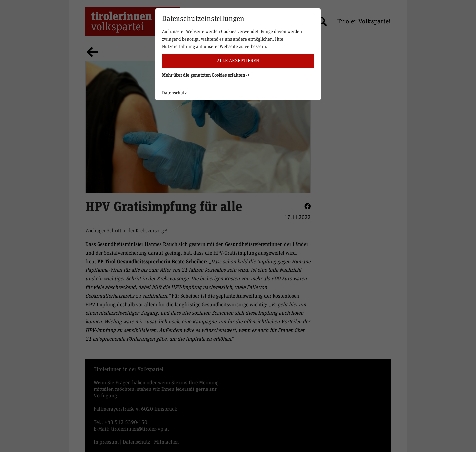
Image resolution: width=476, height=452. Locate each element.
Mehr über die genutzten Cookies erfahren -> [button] (206, 75)
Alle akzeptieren (238, 61)
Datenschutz (174, 93)
